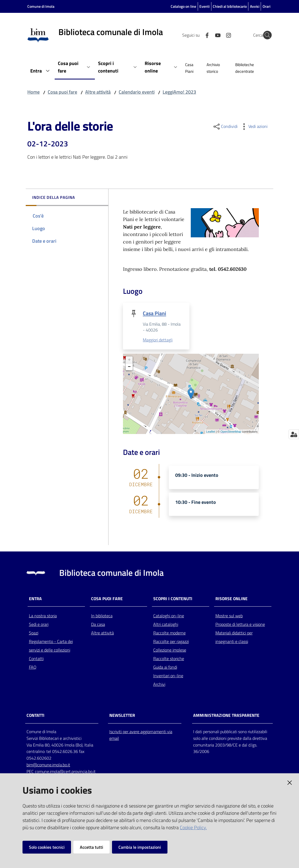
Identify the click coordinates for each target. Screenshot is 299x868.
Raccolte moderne (169, 633)
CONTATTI (35, 716)
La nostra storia (43, 616)
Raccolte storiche (169, 659)
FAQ (33, 668)
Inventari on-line (168, 676)
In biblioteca (102, 616)
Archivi (159, 685)
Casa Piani (154, 313)
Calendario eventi (137, 92)
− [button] (129, 367)
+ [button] (129, 360)
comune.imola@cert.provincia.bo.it (65, 772)
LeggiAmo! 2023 (179, 92)
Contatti (36, 659)
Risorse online (231, 599)
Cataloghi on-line (169, 616)
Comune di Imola (41, 6)
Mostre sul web (229, 616)
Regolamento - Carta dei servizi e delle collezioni (51, 646)
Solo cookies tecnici (47, 847)
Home (33, 92)
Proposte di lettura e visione (240, 625)
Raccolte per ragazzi (171, 642)
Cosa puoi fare (62, 92)
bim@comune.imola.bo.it (48, 765)
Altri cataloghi (166, 625)
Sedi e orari (39, 625)
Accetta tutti (91, 847)
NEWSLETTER (122, 716)
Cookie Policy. (193, 827)
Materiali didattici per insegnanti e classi (234, 638)
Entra (35, 599)
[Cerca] (265, 35)
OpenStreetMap (231, 432)
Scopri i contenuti (173, 599)
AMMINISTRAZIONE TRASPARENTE (226, 716)
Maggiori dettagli (158, 340)
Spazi (34, 633)
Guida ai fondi (165, 668)
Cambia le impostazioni (140, 847)
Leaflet (211, 432)
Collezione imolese (170, 650)
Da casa (98, 625)
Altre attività (98, 92)
